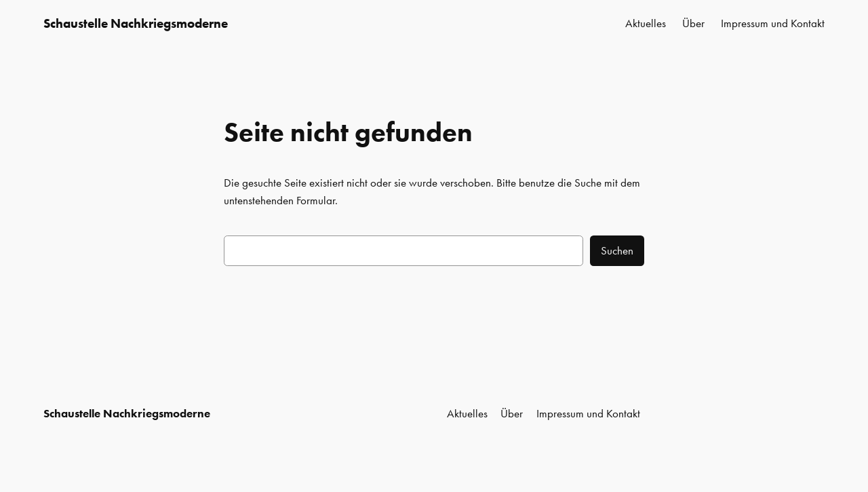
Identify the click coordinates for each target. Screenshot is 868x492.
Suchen (617, 251)
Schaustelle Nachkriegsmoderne (136, 23)
